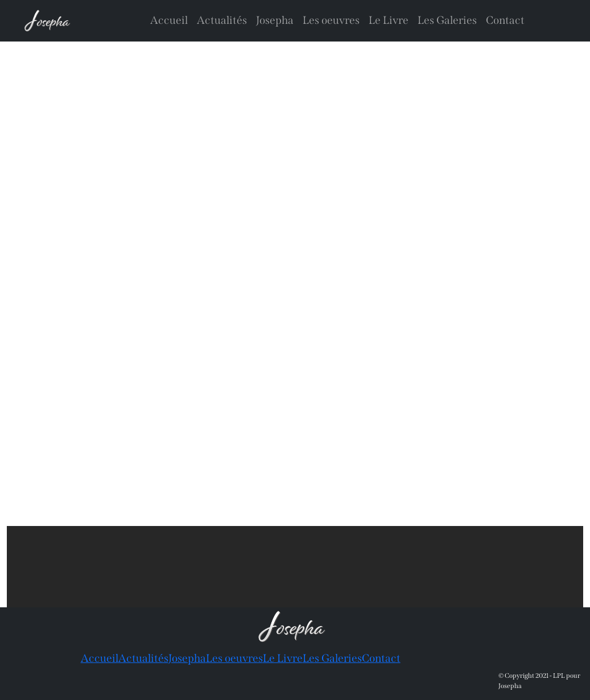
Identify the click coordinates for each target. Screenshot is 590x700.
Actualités (222, 20)
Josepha (275, 20)
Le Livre (389, 20)
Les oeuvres (331, 20)
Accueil (169, 20)
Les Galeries (447, 20)
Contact (505, 20)
